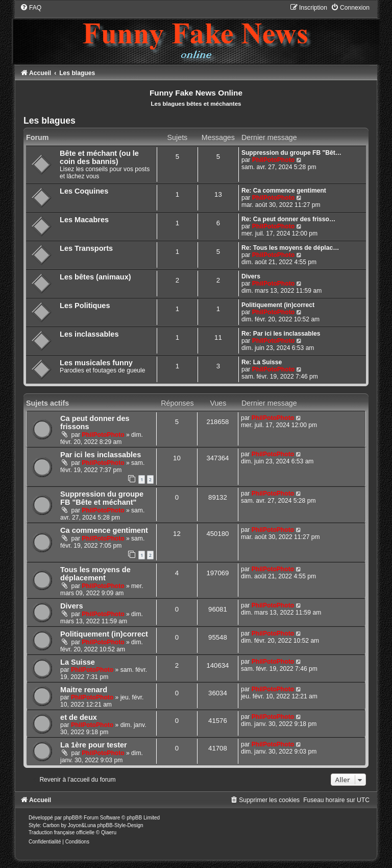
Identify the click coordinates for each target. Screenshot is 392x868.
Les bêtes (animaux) (95, 277)
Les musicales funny (96, 363)
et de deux (79, 717)
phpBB (71, 818)
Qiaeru (109, 832)
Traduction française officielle (62, 832)
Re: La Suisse (262, 362)
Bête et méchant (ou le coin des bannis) (99, 157)
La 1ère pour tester (94, 745)
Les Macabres (84, 220)
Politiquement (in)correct (278, 305)
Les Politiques (85, 306)
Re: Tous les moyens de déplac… (290, 248)
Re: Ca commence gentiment (284, 191)
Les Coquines (84, 191)
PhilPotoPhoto (273, 160)
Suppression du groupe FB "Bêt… (291, 153)
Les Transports (86, 248)
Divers (251, 276)
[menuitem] (31, 8)
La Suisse (78, 662)
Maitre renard (84, 690)
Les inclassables (89, 334)
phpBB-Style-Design (120, 825)
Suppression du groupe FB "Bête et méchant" (102, 498)
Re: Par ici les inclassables (281, 334)
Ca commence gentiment (104, 530)
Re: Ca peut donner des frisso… (288, 219)
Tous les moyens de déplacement (95, 574)
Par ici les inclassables (101, 455)
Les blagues (50, 121)
